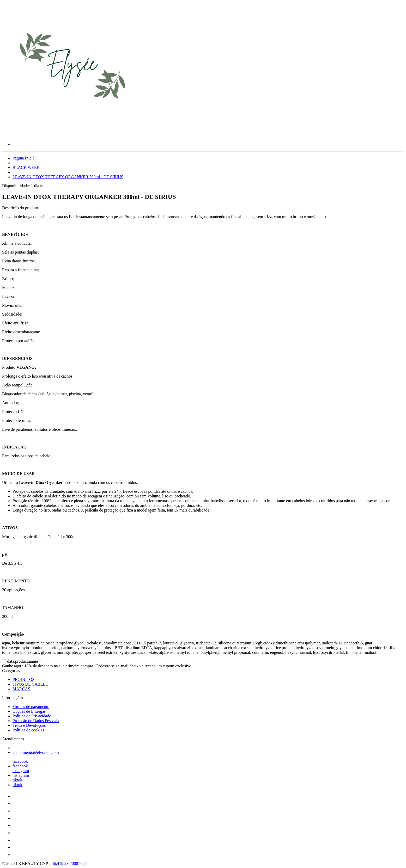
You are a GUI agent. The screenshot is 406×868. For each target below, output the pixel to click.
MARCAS (21, 689)
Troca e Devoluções (29, 725)
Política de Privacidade (32, 716)
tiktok (17, 780)
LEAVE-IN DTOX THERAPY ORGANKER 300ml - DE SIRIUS (68, 177)
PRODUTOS (23, 679)
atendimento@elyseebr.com (36, 752)
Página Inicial (24, 158)
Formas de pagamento (31, 707)
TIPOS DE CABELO (31, 684)
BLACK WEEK (26, 167)
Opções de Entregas (29, 711)
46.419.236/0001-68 (69, 863)
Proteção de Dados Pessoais (36, 721)
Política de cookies (28, 730)
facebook (20, 761)
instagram (21, 771)
